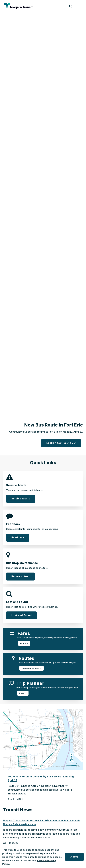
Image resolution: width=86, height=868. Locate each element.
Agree (74, 857)
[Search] (71, 6)
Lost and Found (21, 615)
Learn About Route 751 (61, 443)
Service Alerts (21, 499)
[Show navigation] (80, 6)
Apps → (23, 693)
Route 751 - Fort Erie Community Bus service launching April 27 (41, 779)
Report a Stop (20, 576)
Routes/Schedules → (32, 668)
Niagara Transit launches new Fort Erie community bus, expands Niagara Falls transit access (42, 822)
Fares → (24, 643)
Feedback (18, 538)
